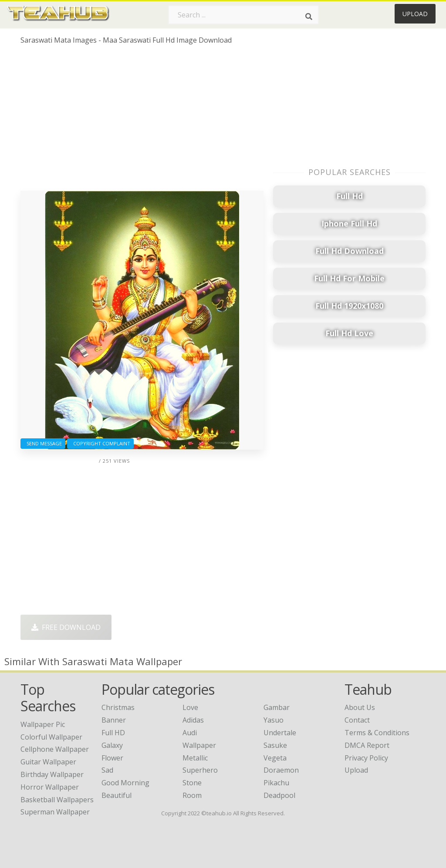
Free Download (66, 627)
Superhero (200, 770)
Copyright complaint (100, 443)
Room (192, 795)
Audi (190, 733)
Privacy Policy (366, 758)
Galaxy (112, 745)
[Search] (309, 17)
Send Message (43, 443)
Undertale (280, 733)
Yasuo (274, 720)
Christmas (118, 707)
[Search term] (243, 15)
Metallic (195, 758)
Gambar (277, 707)
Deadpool (279, 795)
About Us (360, 707)
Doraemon (281, 770)
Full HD (113, 733)
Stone (192, 783)
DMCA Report (367, 745)
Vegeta (275, 758)
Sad (107, 770)
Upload (415, 14)
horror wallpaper (50, 787)
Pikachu (276, 783)
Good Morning (125, 783)
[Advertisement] (142, 121)
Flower (112, 758)
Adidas (193, 720)
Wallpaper (199, 745)
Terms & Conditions (377, 733)
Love (190, 707)
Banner (114, 720)
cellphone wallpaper (55, 749)
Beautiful (117, 795)
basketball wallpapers (57, 800)
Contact (357, 720)
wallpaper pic (43, 724)
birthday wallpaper (52, 774)
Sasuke (275, 745)
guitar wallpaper (48, 762)
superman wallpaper (55, 812)
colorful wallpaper (51, 737)
